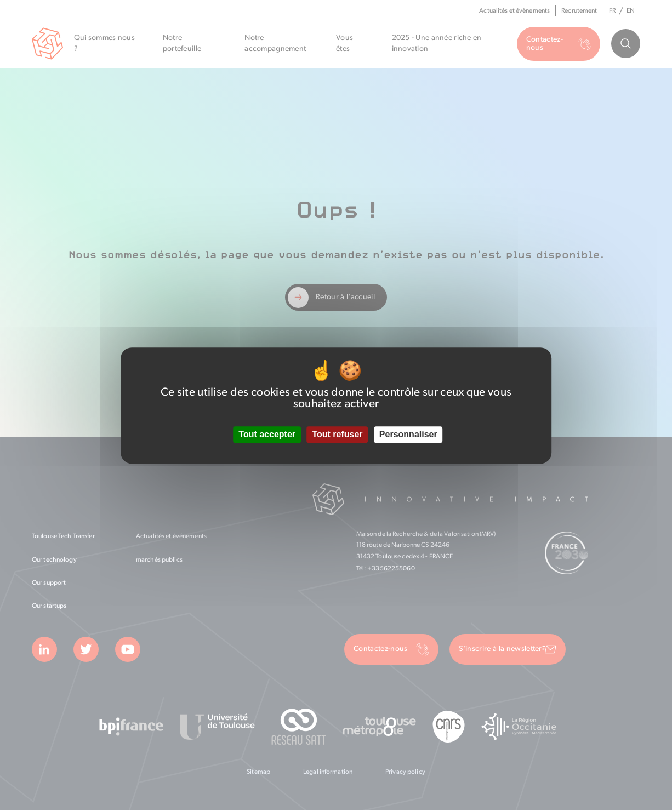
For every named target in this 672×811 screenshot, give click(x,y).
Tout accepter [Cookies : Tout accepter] (267, 435)
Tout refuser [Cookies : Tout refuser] (337, 435)
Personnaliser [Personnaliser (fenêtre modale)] (408, 435)
